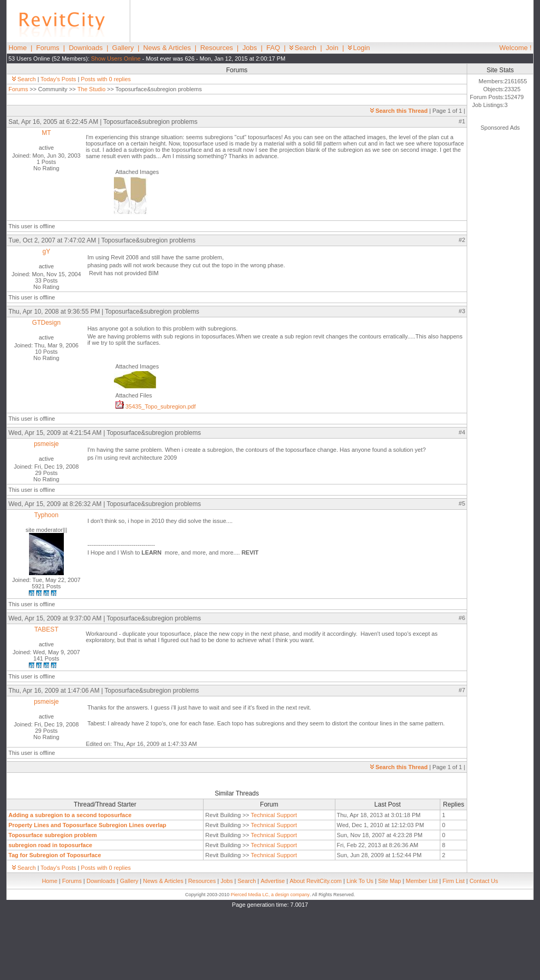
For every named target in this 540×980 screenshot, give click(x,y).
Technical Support (274, 815)
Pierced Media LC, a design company (270, 895)
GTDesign (46, 323)
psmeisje (46, 444)
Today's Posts (59, 79)
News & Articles (167, 48)
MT (46, 133)
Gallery (123, 48)
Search (303, 48)
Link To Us (360, 881)
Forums (48, 48)
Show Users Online (116, 59)
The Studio (91, 89)
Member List (422, 881)
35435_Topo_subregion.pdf (156, 406)
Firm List (454, 881)
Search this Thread (399, 111)
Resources (217, 48)
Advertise (273, 881)
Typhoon (46, 515)
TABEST (46, 629)
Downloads (85, 48)
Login (359, 48)
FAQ (273, 48)
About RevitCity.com (316, 881)
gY (46, 251)
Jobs (250, 48)
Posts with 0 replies (106, 79)
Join (332, 48)
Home (18, 48)
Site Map (389, 881)
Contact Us (484, 881)
